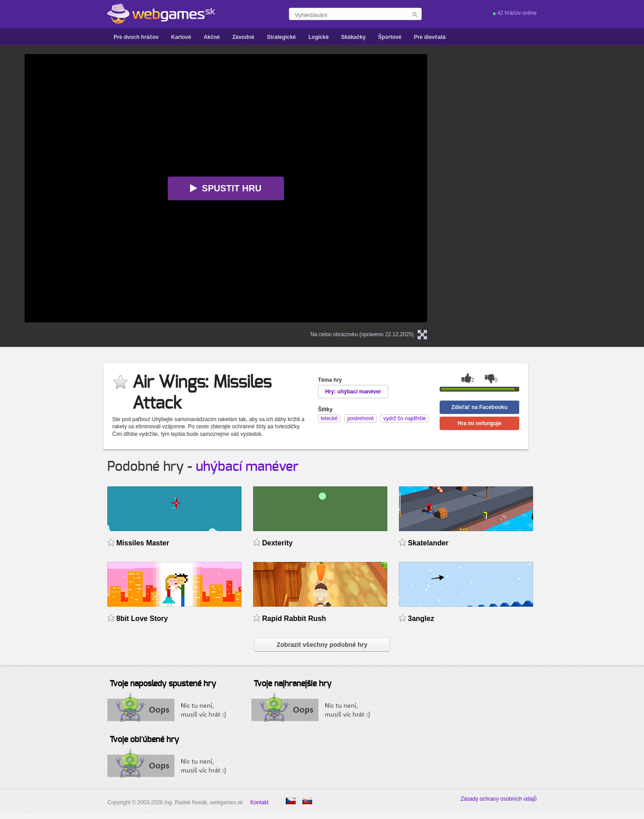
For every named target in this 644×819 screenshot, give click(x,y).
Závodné (243, 37)
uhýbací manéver (247, 467)
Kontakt (260, 802)
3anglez (421, 618)
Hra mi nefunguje (479, 423)
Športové (390, 37)
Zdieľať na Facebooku (479, 407)
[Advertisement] (552, 110)
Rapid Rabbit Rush (294, 618)
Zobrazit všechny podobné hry (322, 645)
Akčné (212, 37)
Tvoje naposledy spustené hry (163, 684)
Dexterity (277, 543)
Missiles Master (143, 543)
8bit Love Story (142, 618)
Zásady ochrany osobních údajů (499, 799)
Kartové (181, 37)
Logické (318, 37)
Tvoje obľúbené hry (144, 740)
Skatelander (428, 543)
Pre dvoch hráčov (136, 37)
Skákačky (354, 37)
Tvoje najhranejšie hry (292, 684)
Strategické (282, 37)
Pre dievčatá (430, 37)
